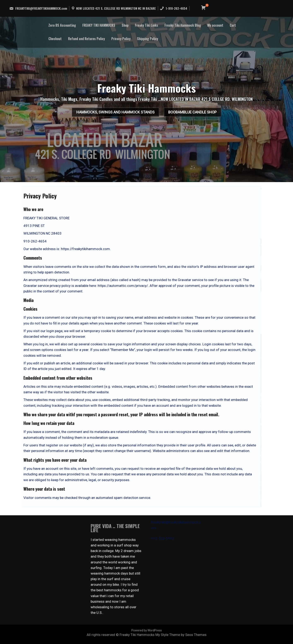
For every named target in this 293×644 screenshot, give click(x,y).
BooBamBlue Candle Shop (197, 114)
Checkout (55, 39)
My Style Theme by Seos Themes (181, 635)
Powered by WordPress (147, 630)
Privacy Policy (121, 39)
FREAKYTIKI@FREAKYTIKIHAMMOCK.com (38, 8)
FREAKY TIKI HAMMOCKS (99, 25)
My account (215, 25)
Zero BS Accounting (62, 25)
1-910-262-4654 (174, 8)
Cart (233, 25)
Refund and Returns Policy (86, 39)
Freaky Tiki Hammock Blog (183, 25)
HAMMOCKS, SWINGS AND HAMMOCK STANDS (112, 114)
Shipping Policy (148, 39)
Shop (125, 25)
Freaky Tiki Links (146, 25)
